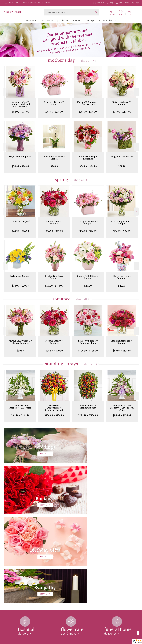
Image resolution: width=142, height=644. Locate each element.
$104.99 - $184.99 (54, 415)
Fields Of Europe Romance (88, 158)
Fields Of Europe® (20, 221)
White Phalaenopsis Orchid (54, 158)
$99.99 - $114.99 (54, 286)
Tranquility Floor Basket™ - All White (20, 407)
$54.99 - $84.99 (20, 112)
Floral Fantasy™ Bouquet (54, 223)
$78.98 (54, 166)
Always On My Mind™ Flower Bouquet (20, 342)
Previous (6, 92)
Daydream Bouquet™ (20, 157)
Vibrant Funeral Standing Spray (88, 407)
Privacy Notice (104, 642)
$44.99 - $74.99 (20, 231)
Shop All (86, 61)
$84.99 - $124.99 (20, 415)
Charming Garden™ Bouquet (122, 223)
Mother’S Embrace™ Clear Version (88, 103)
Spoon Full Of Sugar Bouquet (88, 277)
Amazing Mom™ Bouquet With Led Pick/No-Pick (20, 104)
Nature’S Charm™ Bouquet (122, 103)
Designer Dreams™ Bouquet (54, 103)
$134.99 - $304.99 (88, 415)
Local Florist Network (120, 642)
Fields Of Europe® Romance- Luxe (88, 342)
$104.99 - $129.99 (88, 351)
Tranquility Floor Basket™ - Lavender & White (122, 408)
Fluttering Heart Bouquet (122, 277)
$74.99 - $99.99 (20, 286)
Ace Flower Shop (13, 12)
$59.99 (88, 286)
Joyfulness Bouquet (20, 276)
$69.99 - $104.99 (122, 351)
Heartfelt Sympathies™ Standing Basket (54, 408)
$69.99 (122, 166)
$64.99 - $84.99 (122, 231)
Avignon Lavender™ (122, 157)
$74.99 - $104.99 (122, 112)
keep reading (88, 565)
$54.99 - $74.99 (54, 112)
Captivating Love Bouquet (54, 277)
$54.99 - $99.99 (54, 231)
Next (136, 92)
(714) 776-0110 (13, 3)
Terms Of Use (91, 642)
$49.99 (122, 286)
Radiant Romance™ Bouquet (122, 342)
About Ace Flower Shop (14, 561)
